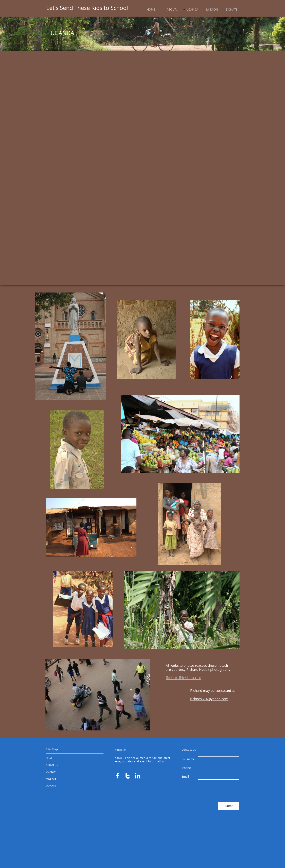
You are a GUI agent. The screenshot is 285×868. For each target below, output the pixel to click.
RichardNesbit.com (184, 678)
